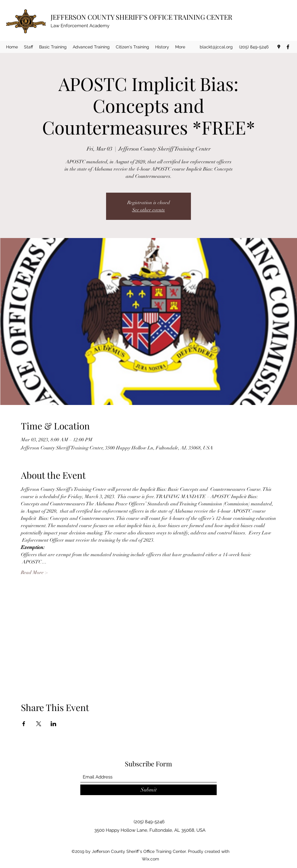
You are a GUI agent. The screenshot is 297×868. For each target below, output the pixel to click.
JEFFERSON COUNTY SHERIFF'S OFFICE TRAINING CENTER (141, 17)
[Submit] (148, 790)
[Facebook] (288, 47)
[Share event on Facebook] (24, 724)
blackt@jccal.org (216, 47)
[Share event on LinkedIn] (53, 724)
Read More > (34, 573)
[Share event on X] (39, 724)
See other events (148, 210)
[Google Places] (279, 47)
